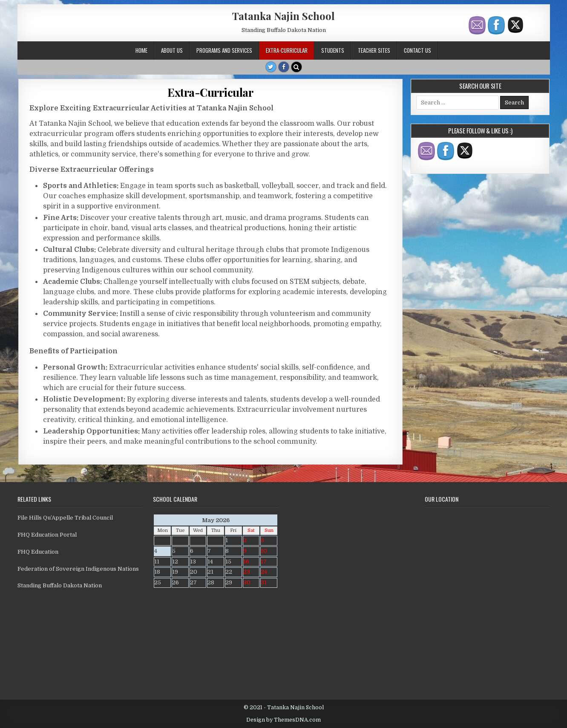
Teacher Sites (374, 50)
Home (141, 50)
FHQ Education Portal (47, 535)
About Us (172, 50)
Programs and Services (224, 50)
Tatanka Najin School (283, 16)
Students (333, 50)
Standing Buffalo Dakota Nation (60, 585)
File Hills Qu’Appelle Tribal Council (65, 518)
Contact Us (417, 50)
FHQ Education (38, 552)
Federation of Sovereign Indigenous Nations (78, 569)
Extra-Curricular (287, 50)
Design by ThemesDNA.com (283, 720)
